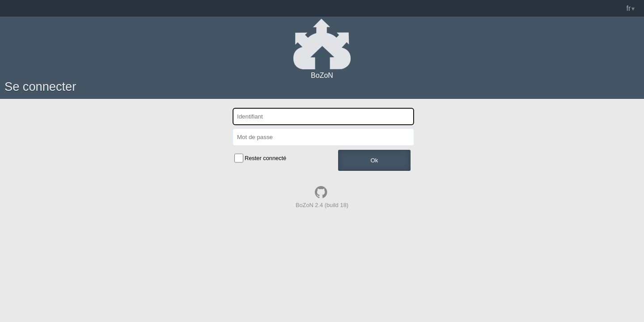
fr (629, 8)
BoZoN (322, 75)
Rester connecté (265, 158)
